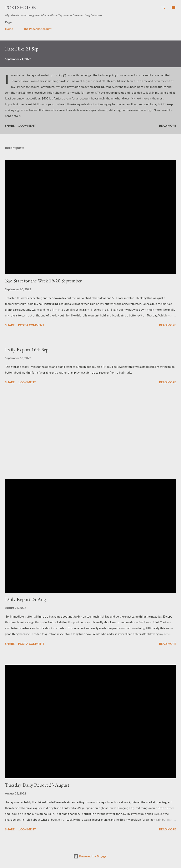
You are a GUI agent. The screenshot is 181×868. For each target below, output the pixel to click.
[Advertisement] (90, 432)
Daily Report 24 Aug (25, 599)
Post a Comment (31, 325)
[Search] (164, 7)
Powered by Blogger (90, 856)
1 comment (27, 126)
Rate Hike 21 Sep (22, 49)
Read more (168, 126)
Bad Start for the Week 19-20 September (43, 281)
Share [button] (10, 126)
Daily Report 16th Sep (27, 349)
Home (9, 29)
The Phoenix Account (37, 29)
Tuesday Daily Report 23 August (37, 785)
